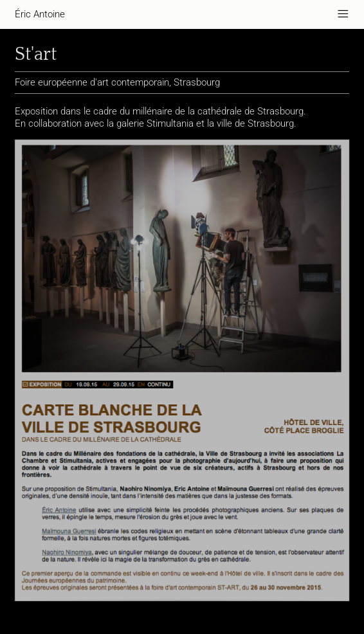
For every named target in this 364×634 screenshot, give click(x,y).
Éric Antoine (40, 14)
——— (343, 14)
